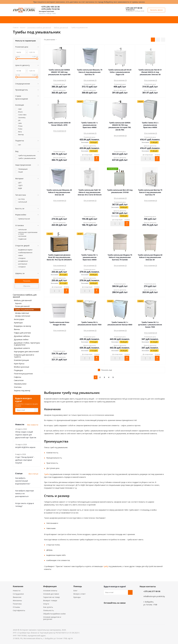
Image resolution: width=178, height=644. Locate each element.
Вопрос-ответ (79, 594)
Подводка (18, 370)
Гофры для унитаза (22, 333)
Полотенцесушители (23, 374)
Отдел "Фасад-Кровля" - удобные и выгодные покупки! (25, 460)
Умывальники (20, 384)
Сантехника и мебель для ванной (25, 296)
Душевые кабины (22, 336)
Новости (17, 591)
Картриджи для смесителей (26, 351)
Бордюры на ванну (22, 326)
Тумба (47, 474)
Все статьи (33, 474)
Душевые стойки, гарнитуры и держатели (27, 344)
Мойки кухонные (22, 367)
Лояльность (49, 610)
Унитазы (18, 387)
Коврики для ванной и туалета (24, 356)
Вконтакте (106, 608)
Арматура (18, 323)
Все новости (33, 425)
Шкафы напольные (23, 316)
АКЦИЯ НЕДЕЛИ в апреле (25, 447)
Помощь (78, 586)
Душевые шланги (22, 348)
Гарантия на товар (51, 597)
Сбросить (27, 286)
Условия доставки (51, 594)
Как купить (48, 607)
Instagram (118, 608)
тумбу (105, 566)
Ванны (17, 329)
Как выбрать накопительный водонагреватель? (23, 481)
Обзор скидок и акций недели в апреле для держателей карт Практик (26, 435)
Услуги (46, 604)
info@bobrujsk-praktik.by (154, 596)
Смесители (19, 380)
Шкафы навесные (22, 313)
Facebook (112, 608)
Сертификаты (19, 610)
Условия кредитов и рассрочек (52, 618)
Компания (18, 586)
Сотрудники (18, 594)
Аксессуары (19, 319)
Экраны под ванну (22, 390)
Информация (50, 586)
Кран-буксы (19, 364)
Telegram (124, 608)
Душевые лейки (21, 339)
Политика (17, 604)
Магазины (17, 600)
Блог (75, 591)
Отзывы (16, 607)
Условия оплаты (50, 591)
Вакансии (17, 597)
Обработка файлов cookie (54, 614)
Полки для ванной (22, 306)
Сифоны (18, 377)
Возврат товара (50, 600)
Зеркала (18, 303)
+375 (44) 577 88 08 (134, 8)
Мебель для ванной (23, 300)
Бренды (77, 597)
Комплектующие (21, 360)
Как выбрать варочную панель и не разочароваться (25, 493)
